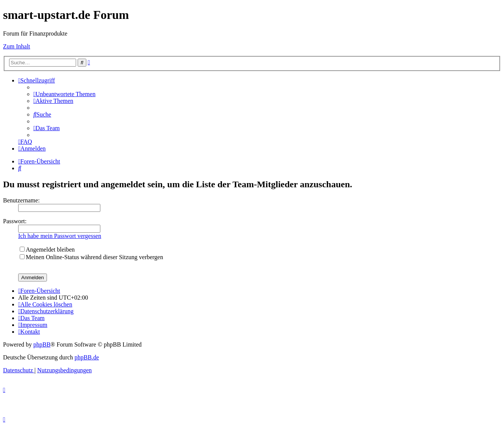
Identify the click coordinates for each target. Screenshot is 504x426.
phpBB (42, 344)
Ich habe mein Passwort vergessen (60, 236)
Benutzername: (21, 200)
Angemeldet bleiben (47, 250)
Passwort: (15, 221)
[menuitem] (64, 94)
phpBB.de (87, 357)
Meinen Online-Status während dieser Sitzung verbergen (91, 257)
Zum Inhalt (17, 46)
